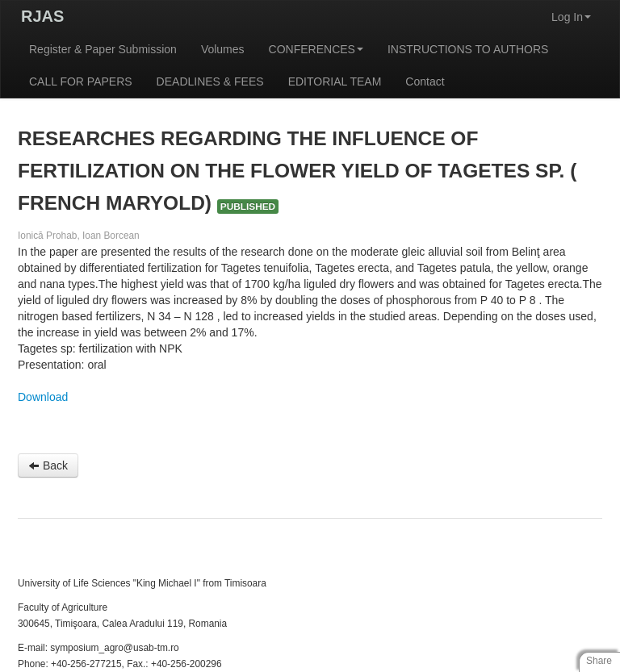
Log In (571, 17)
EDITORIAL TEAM (335, 81)
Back (48, 465)
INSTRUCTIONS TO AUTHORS (468, 49)
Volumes (223, 49)
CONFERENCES (316, 49)
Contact (425, 81)
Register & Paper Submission (103, 49)
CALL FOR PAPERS (81, 81)
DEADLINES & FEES (210, 81)
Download (43, 397)
